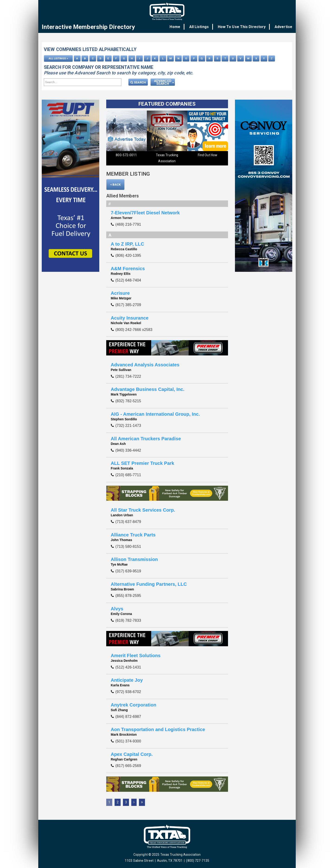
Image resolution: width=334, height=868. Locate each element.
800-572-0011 (126, 155)
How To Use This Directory (243, 27)
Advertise (283, 27)
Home (179, 27)
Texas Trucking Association (167, 158)
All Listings (202, 27)
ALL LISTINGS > (58, 58)
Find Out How (208, 155)
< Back (116, 184)
